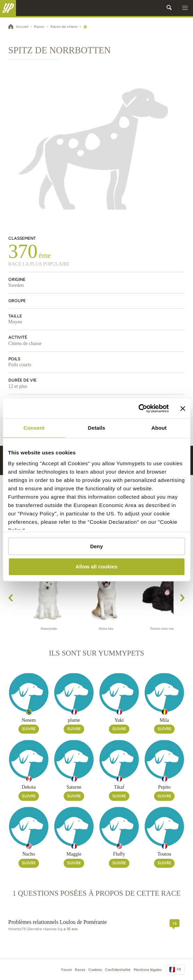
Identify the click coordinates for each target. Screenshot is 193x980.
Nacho (29, 854)
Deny (96, 546)
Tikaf (119, 787)
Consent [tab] (34, 428)
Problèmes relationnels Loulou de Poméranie (58, 922)
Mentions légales (148, 970)
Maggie (74, 854)
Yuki (119, 720)
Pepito (164, 787)
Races (80, 970)
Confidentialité (118, 970)
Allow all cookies (96, 567)
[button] (185, 8)
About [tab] (159, 428)
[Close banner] (183, 408)
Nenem (29, 720)
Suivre (29, 729)
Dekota (29, 787)
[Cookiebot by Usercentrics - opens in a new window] (139, 408)
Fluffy (119, 854)
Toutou (164, 854)
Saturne (74, 787)
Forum (67, 970)
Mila (164, 720)
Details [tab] (97, 428)
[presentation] (11, 599)
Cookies (95, 970)
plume (74, 720)
